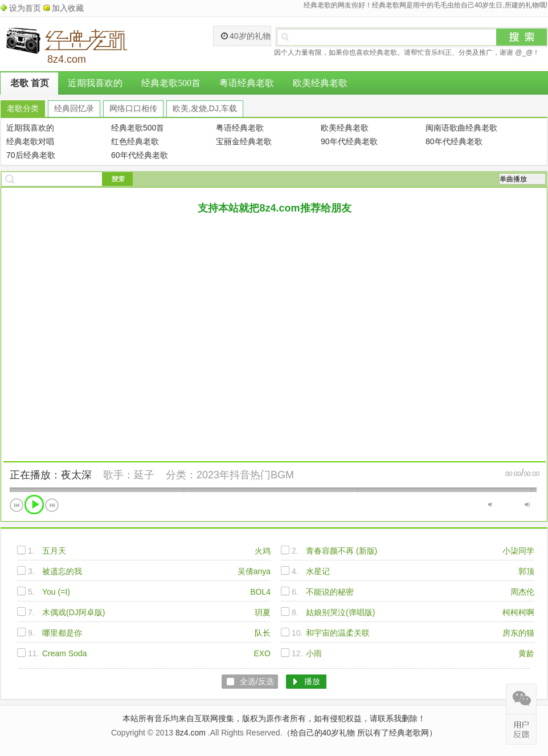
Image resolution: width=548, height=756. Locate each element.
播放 (34, 505)
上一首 (17, 505)
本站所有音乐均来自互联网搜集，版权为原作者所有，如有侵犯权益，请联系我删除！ (274, 718)
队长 (263, 633)
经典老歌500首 (171, 83)
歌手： (118, 475)
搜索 (522, 37)
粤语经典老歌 (247, 83)
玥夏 (263, 612)
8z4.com (191, 733)
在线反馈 (521, 729)
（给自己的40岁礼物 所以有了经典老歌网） (360, 733)
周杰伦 (522, 592)
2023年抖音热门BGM (245, 475)
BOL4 (260, 592)
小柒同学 (518, 551)
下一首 (52, 505)
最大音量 (527, 505)
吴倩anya (254, 571)
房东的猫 (518, 633)
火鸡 (263, 551)
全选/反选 (257, 681)
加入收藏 (68, 8)
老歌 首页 (30, 83)
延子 (144, 475)
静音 (491, 505)
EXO (262, 653)
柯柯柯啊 (518, 612)
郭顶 (526, 571)
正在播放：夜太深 (51, 475)
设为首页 (25, 8)
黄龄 (526, 653)
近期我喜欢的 (95, 83)
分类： (181, 475)
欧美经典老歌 (320, 83)
